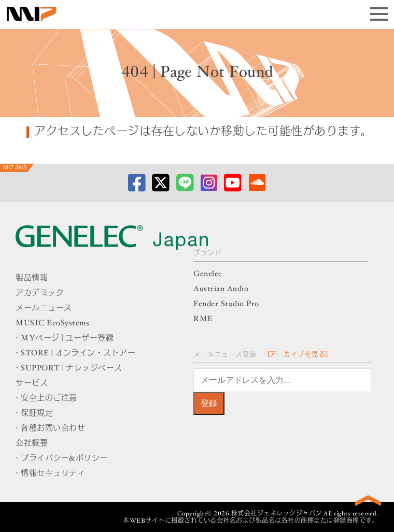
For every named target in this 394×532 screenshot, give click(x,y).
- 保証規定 (34, 414)
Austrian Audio (221, 289)
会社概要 (32, 444)
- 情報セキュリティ (50, 474)
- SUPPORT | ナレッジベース (69, 369)
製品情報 (32, 278)
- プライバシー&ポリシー (62, 459)
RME (203, 319)
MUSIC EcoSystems (52, 323)
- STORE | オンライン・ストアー (75, 354)
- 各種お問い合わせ (50, 429)
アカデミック (40, 293)
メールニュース (44, 308)
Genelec (208, 274)
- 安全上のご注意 (46, 399)
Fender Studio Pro (226, 304)
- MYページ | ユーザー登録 (65, 339)
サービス (32, 384)
